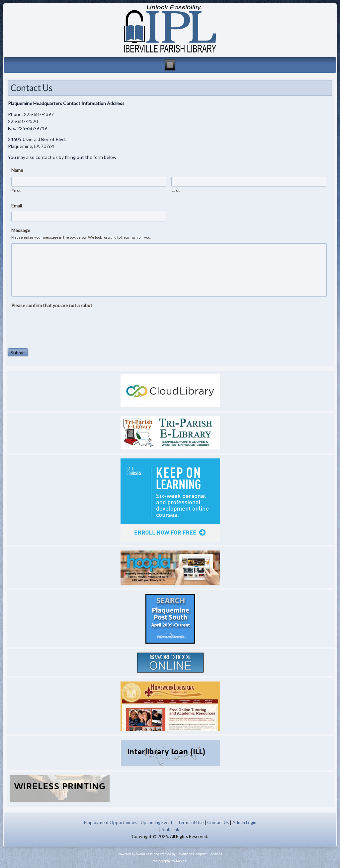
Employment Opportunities (111, 822)
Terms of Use (191, 822)
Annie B (181, 861)
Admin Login (244, 822)
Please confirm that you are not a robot (52, 305)
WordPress (144, 854)
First (16, 190)
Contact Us (218, 822)
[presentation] (62, 324)
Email (17, 206)
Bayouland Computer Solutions (199, 854)
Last (176, 190)
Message (21, 230)
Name (17, 170)
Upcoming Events (158, 822)
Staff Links (171, 829)
